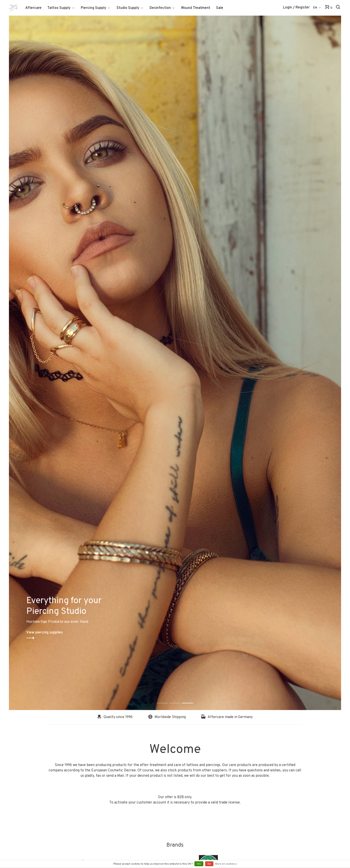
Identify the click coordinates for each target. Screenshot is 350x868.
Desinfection (160, 8)
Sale (220, 8)
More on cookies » (226, 864)
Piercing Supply (94, 8)
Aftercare (33, 8)
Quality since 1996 (115, 717)
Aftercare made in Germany (227, 717)
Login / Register (296, 8)
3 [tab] (191, 698)
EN (315, 8)
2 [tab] (178, 698)
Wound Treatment (196, 8)
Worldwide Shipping (167, 717)
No (209, 864)
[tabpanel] (175, 363)
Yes (199, 864)
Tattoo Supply (59, 8)
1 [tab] (166, 698)
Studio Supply (128, 8)
